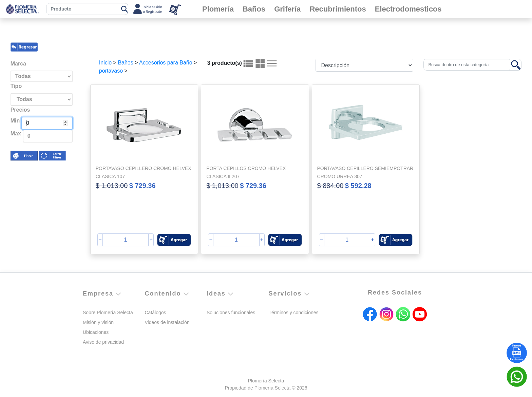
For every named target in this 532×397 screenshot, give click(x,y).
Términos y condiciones (294, 313)
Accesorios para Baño (166, 63)
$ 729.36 (142, 186)
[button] (174, 240)
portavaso (111, 71)
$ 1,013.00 (112, 186)
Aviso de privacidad (103, 342)
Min (15, 121)
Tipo (16, 86)
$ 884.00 (330, 186)
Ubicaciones (96, 332)
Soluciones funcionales (231, 313)
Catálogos (156, 313)
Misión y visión (98, 322)
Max (16, 134)
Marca (18, 64)
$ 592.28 (358, 186)
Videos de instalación (167, 322)
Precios (20, 110)
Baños (125, 63)
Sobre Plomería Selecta (108, 313)
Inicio (105, 63)
